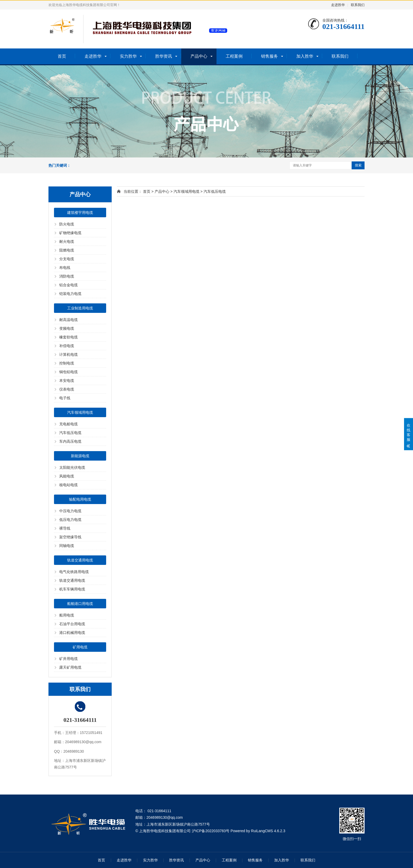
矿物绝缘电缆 (70, 233)
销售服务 (269, 56)
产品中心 (199, 56)
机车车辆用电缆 (72, 589)
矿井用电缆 (68, 659)
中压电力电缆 (70, 511)
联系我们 (358, 5)
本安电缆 (67, 381)
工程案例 (234, 56)
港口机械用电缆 (72, 633)
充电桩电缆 (68, 424)
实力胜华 (128, 56)
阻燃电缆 (67, 250)
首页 (62, 56)
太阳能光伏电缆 (72, 467)
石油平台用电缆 (72, 624)
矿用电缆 (80, 647)
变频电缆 (67, 328)
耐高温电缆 (68, 320)
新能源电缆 (80, 456)
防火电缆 (67, 224)
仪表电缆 (67, 389)
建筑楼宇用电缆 (80, 213)
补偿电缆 (67, 346)
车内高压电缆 (70, 441)
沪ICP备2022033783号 (211, 831)
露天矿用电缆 (70, 667)
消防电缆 (67, 276)
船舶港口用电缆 (80, 604)
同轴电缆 (67, 546)
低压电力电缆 (70, 520)
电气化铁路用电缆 (74, 572)
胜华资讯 (164, 56)
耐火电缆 (67, 241)
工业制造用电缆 (80, 308)
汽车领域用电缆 (80, 412)
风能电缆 (67, 476)
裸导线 (65, 528)
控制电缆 (67, 363)
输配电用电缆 (80, 499)
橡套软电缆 (68, 337)
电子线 (65, 398)
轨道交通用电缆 (80, 560)
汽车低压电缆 (70, 433)
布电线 (65, 268)
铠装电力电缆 (70, 294)
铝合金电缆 (68, 285)
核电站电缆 (68, 485)
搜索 (358, 165)
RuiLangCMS (262, 831)
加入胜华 (305, 56)
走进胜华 (338, 5)
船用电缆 (67, 615)
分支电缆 (67, 259)
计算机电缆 (68, 354)
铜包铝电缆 (68, 372)
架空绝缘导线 (70, 537)
